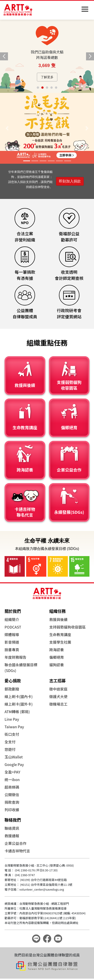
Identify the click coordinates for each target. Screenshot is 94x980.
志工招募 (58, 680)
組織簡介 (12, 619)
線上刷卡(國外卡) (19, 704)
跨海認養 (57, 650)
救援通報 (12, 836)
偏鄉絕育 (57, 657)
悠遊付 (10, 749)
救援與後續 (58, 619)
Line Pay (12, 719)
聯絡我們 (13, 820)
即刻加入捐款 (70, 181)
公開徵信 (12, 795)
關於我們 (13, 611)
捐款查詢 (12, 802)
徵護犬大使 (58, 696)
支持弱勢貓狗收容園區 (68, 627)
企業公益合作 (15, 843)
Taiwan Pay (14, 727)
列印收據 (12, 810)
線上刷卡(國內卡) (19, 696)
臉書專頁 (12, 650)
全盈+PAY (12, 772)
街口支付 (12, 734)
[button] (90, 56)
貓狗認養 (57, 665)
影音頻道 (12, 642)
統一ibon (12, 779)
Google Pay (14, 764)
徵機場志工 (58, 704)
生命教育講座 (60, 635)
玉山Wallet (14, 757)
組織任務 (58, 611)
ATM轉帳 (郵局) (17, 712)
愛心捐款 (13, 680)
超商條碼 (12, 787)
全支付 (10, 742)
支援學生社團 (60, 642)
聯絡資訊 (12, 828)
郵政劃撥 (12, 689)
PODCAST (13, 627)
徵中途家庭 (58, 689)
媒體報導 (12, 635)
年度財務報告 (15, 657)
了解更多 (47, 77)
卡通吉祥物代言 (17, 851)
